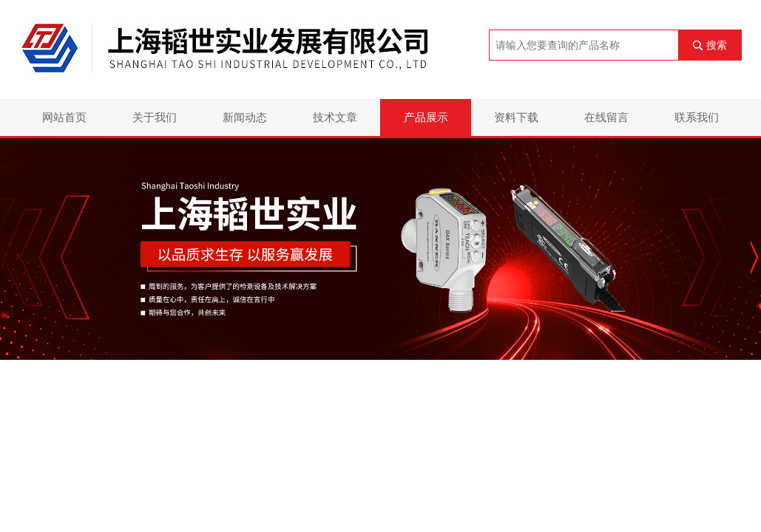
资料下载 (516, 117)
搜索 (717, 45)
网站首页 (64, 117)
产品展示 (426, 117)
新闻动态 (245, 117)
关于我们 (155, 117)
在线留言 (606, 117)
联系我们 (697, 117)
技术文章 (335, 117)
